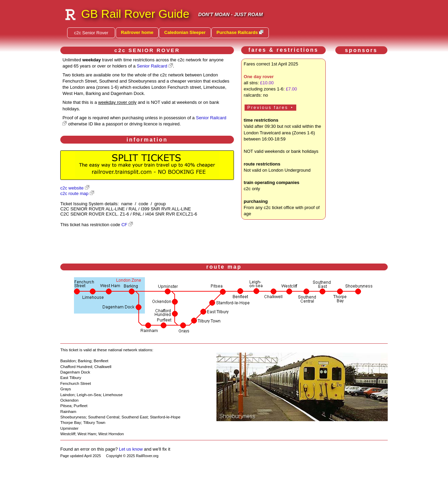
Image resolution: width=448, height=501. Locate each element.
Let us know (131, 449)
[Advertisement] (363, 160)
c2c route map (74, 193)
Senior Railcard (152, 66)
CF (124, 225)
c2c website (72, 188)
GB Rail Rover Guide (135, 14)
